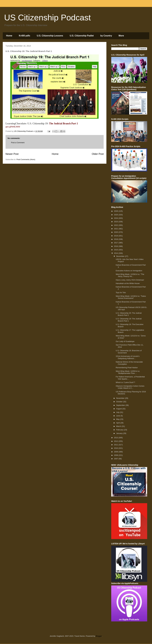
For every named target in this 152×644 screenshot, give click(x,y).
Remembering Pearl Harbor (127, 368)
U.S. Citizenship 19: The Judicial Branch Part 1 (129, 320)
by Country (106, 36)
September (121, 405)
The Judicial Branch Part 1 (63, 124)
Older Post (98, 154)
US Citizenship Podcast (47, 18)
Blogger (99, 636)
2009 (116, 452)
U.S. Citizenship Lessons (50, 36)
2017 (116, 243)
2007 (116, 459)
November (121, 398)
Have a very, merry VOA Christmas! (130, 280)
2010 (116, 448)
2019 (116, 236)
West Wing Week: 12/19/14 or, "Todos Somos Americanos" (131, 297)
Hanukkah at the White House (128, 283)
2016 (116, 246)
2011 (116, 445)
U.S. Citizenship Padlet (82, 36)
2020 (116, 232)
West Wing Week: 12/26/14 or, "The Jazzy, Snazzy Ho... (130, 275)
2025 (116, 215)
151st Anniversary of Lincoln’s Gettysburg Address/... (128, 357)
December (121, 256)
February (120, 430)
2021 (116, 229)
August (119, 409)
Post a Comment (18, 143)
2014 (116, 253)
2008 (116, 455)
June (118, 416)
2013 (116, 438)
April (118, 423)
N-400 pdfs (24, 36)
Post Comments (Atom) (26, 159)
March (119, 426)
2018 (116, 239)
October (120, 402)
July (118, 412)
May (118, 419)
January (120, 433)
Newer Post (12, 154)
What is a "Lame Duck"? (125, 382)
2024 (116, 218)
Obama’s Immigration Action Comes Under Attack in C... (130, 387)
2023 (116, 222)
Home (9, 36)
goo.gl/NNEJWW (13, 127)
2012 (116, 441)
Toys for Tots (121, 293)
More (121, 36)
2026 (116, 211)
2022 (116, 225)
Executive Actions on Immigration (129, 271)
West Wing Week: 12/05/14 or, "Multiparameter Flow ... (128, 372)
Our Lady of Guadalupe (125, 341)
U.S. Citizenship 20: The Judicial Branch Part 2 (129, 314)
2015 (116, 250)
